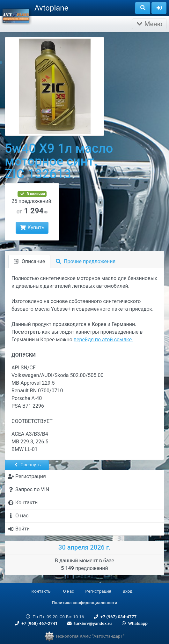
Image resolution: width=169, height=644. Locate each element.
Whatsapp (134, 623)
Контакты (42, 591)
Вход (128, 591)
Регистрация (99, 591)
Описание (29, 261)
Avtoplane (51, 8)
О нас (68, 591)
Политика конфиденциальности (84, 603)
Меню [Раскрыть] (149, 24)
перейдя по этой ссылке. (103, 340)
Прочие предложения (86, 261)
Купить (32, 228)
